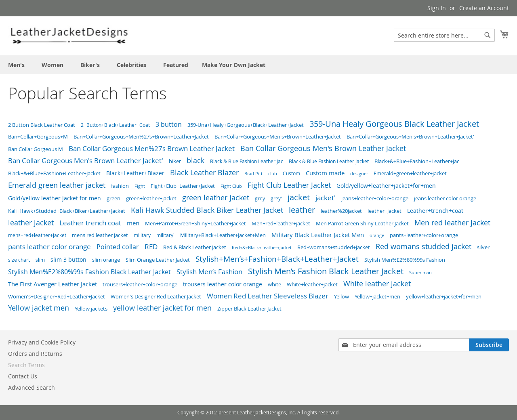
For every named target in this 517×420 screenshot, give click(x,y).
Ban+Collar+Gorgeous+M (38, 137)
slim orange (106, 260)
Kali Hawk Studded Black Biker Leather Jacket (207, 210)
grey (260, 198)
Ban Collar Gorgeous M (36, 149)
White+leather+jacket (312, 284)
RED (151, 247)
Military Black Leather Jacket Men (318, 235)
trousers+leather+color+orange (140, 284)
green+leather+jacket (151, 198)
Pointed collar (118, 247)
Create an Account (484, 8)
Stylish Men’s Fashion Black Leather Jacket (326, 271)
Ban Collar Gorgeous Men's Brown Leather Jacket (323, 148)
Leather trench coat (90, 223)
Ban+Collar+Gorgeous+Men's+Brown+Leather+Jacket (278, 136)
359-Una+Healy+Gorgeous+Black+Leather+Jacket (246, 125)
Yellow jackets (91, 309)
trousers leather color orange (223, 284)
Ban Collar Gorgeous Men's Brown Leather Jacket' (86, 161)
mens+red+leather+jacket (37, 235)
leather (302, 210)
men (133, 223)
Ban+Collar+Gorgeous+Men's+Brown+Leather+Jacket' (410, 136)
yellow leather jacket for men (162, 308)
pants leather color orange (49, 247)
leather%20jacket (341, 211)
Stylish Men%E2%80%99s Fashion (405, 260)
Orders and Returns (35, 354)
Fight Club (231, 186)
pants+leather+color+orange (424, 235)
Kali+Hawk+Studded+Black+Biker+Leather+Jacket (67, 211)
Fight (140, 186)
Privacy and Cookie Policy (42, 342)
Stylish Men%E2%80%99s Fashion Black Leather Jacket (89, 272)
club (273, 173)
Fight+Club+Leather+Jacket (183, 186)
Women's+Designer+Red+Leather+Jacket (57, 296)
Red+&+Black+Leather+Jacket (262, 247)
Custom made (325, 173)
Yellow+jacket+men (377, 296)
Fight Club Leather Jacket (289, 185)
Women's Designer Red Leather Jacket (156, 296)
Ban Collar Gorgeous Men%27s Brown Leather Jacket (152, 149)
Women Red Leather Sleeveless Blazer (268, 296)
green (113, 198)
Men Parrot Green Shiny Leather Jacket (362, 223)
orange (377, 235)
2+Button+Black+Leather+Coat (115, 125)
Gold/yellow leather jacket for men (55, 198)
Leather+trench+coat (435, 211)
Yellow (342, 296)
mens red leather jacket (100, 235)
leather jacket (31, 223)
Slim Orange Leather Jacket (158, 260)
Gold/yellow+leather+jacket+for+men (386, 186)
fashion (120, 186)
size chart (19, 260)
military (142, 235)
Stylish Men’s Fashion (209, 272)
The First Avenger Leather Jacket (53, 284)
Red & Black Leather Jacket (195, 247)
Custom (291, 173)
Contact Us (23, 376)
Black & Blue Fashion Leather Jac (247, 161)
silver (483, 247)
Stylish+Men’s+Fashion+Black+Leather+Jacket (277, 259)
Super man (420, 273)
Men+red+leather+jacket (281, 223)
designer (359, 173)
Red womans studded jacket (423, 247)
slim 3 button (68, 259)
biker (175, 161)
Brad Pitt (253, 174)
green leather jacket (216, 197)
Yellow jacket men (39, 308)
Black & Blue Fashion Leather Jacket (329, 161)
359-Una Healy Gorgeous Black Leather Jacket (394, 124)
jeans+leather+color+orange (375, 198)
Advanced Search (32, 387)
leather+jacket (385, 211)
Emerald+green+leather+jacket (410, 173)
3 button (169, 124)
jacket (299, 197)
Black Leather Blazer (204, 173)
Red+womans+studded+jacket (334, 247)
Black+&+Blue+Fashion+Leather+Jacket (54, 173)
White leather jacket (377, 284)
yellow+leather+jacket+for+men (444, 296)
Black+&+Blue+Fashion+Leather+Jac (417, 161)
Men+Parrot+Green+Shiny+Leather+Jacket (195, 224)
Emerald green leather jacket (57, 185)
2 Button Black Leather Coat (42, 125)
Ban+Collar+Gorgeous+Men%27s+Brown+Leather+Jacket (141, 136)
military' (165, 235)
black (195, 160)
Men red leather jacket (452, 223)
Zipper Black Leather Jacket (249, 309)
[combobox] (444, 35)
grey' (276, 198)
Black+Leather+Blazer (135, 173)
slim (40, 260)
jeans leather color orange (445, 198)
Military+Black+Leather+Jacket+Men (223, 235)
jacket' (326, 198)
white (274, 285)
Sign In (437, 8)
